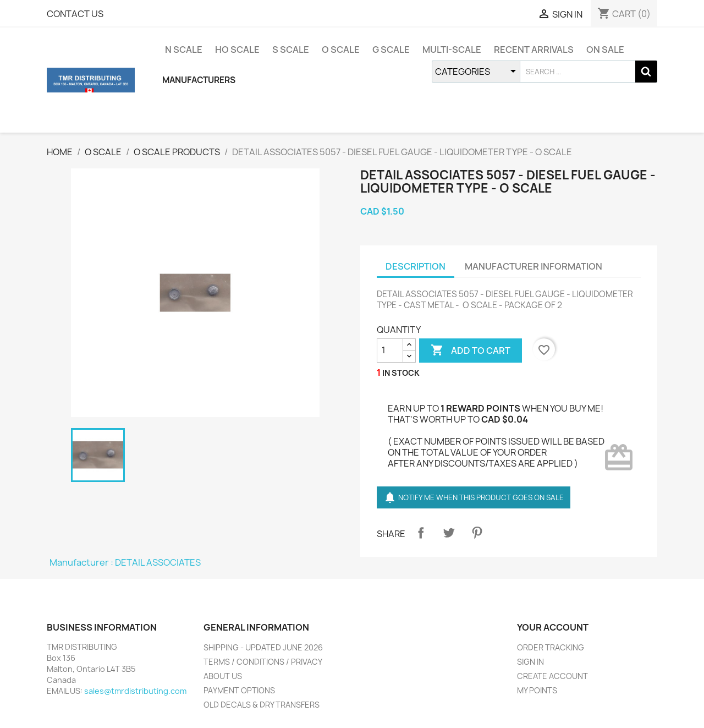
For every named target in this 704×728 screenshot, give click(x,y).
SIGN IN (530, 662)
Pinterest (477, 533)
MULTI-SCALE (452, 50)
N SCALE (184, 50)
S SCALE (291, 50)
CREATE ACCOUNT (552, 676)
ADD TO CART (471, 351)
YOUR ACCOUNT (553, 627)
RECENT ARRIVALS (534, 50)
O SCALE (341, 50)
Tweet (449, 533)
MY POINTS (537, 690)
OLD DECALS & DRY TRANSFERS (262, 705)
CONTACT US (75, 14)
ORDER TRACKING (551, 647)
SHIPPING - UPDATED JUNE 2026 (263, 647)
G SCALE (391, 50)
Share (421, 533)
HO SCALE (237, 50)
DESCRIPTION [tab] (416, 266)
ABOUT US (223, 676)
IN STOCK (401, 373)
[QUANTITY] (390, 351)
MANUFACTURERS (199, 80)
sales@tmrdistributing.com (135, 691)
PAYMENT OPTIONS (239, 690)
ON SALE (605, 50)
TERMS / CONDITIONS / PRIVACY (263, 662)
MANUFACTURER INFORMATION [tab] (533, 266)
